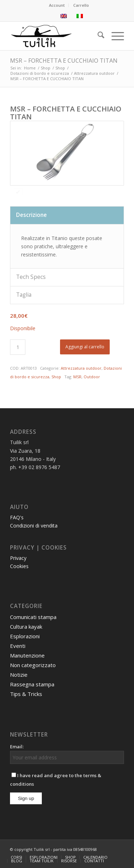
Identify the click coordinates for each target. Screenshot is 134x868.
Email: (17, 747)
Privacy (18, 558)
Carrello (81, 5)
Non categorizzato (33, 665)
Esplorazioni (25, 636)
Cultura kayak (26, 627)
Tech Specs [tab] (31, 277)
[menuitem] (57, 5)
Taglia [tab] (24, 295)
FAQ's (17, 517)
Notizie (19, 675)
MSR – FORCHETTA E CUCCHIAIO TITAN (64, 61)
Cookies (19, 566)
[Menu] (114, 36)
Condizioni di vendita (34, 526)
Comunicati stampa (33, 617)
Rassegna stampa (32, 684)
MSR (77, 377)
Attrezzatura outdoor (81, 368)
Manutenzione (27, 655)
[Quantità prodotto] (18, 347)
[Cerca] (97, 36)
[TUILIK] (56, 36)
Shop (56, 377)
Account (57, 5)
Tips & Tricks (26, 694)
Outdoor (92, 377)
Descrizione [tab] (31, 215)
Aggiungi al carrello (85, 347)
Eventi (18, 646)
